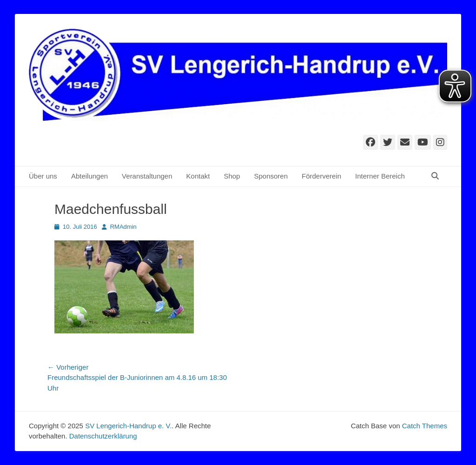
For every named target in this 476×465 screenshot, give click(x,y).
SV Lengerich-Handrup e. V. (128, 426)
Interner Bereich (380, 176)
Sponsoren (271, 176)
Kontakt (198, 176)
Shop (232, 176)
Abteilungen (89, 176)
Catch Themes (425, 426)
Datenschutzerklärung (103, 436)
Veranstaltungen (147, 176)
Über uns (43, 176)
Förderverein (321, 176)
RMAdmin (123, 227)
